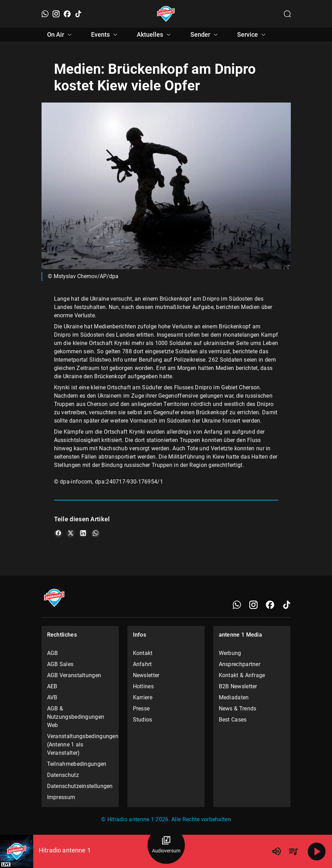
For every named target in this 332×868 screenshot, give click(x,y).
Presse (141, 708)
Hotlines (143, 686)
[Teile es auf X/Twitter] (71, 533)
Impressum (61, 797)
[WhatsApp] (45, 14)
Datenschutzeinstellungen (80, 786)
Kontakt (143, 653)
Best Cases (233, 720)
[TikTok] (78, 14)
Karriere (143, 697)
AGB (53, 653)
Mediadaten (234, 697)
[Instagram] (56, 14)
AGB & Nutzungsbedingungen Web (76, 717)
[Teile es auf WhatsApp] (96, 533)
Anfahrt (142, 664)
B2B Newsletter (238, 686)
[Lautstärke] (277, 851)
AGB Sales (60, 664)
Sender (205, 35)
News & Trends (238, 708)
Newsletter (146, 675)
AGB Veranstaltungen (74, 675)
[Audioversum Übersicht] (166, 845)
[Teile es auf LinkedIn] (83, 533)
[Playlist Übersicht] (293, 851)
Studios (143, 720)
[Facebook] (67, 14)
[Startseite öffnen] (166, 14)
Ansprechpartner (240, 664)
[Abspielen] (317, 851)
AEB (52, 686)
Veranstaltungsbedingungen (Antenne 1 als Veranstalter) (80, 745)
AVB (52, 697)
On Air (60, 35)
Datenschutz (63, 775)
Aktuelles (155, 35)
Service (252, 35)
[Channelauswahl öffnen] (287, 14)
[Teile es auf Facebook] (58, 533)
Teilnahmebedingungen (77, 764)
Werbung (230, 653)
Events (105, 35)
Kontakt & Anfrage (242, 675)
